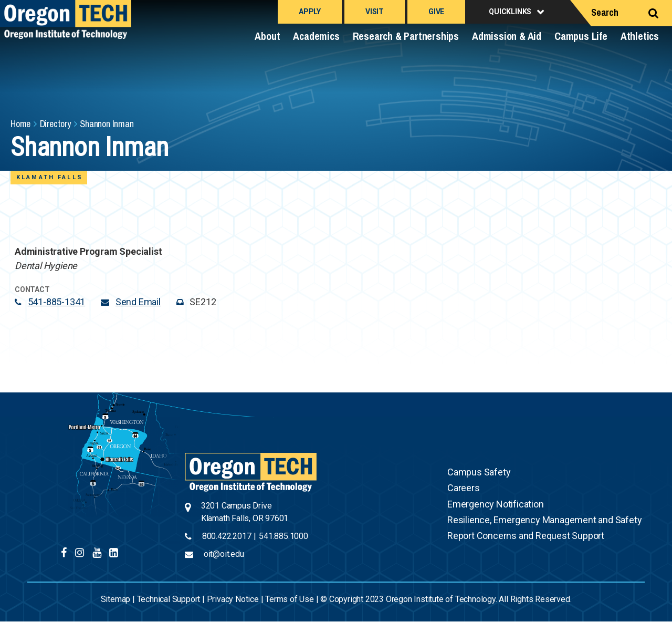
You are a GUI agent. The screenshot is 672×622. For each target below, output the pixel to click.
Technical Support (169, 599)
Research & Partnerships (406, 36)
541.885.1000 (283, 536)
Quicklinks (510, 12)
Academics (316, 36)
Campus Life (581, 36)
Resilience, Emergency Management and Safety (544, 520)
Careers (464, 488)
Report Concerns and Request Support (526, 536)
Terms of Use (290, 599)
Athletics (640, 36)
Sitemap (116, 599)
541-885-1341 (57, 302)
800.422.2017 (227, 536)
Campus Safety (479, 472)
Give (436, 12)
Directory (55, 124)
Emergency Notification (496, 504)
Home (20, 124)
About (267, 36)
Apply (310, 12)
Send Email (138, 302)
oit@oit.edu (224, 554)
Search (605, 12)
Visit (375, 12)
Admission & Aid (507, 36)
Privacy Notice (233, 599)
